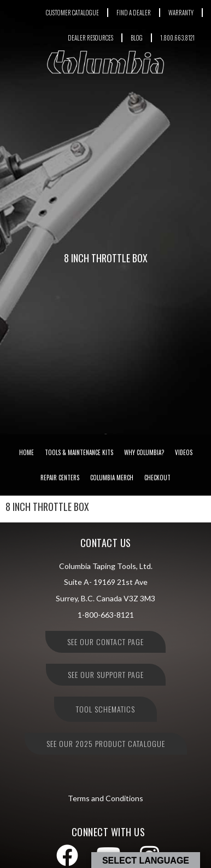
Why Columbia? (144, 452)
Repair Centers (60, 478)
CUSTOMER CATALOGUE (72, 13)
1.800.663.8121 (177, 38)
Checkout (157, 478)
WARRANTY (181, 13)
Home (27, 452)
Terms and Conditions (106, 798)
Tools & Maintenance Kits (79, 452)
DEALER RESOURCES (90, 38)
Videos (184, 452)
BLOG (137, 38)
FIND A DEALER (134, 13)
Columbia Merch (112, 478)
